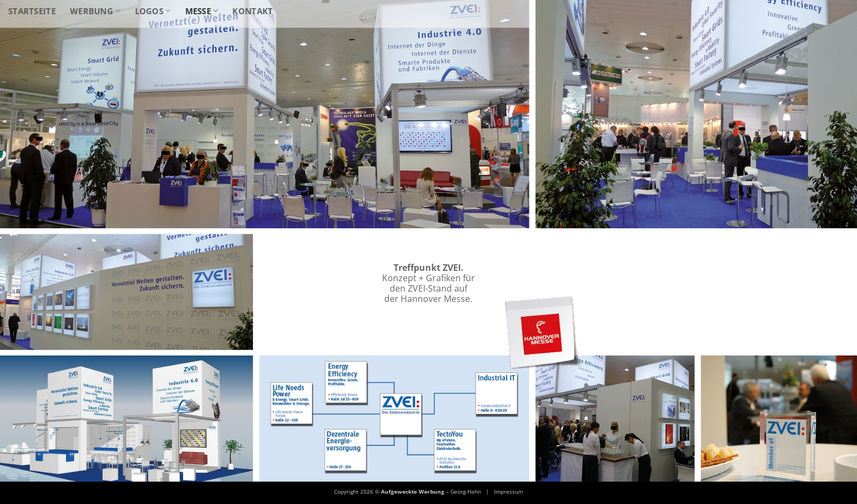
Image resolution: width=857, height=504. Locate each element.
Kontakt (253, 11)
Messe (202, 11)
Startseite (32, 11)
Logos (153, 11)
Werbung (95, 11)
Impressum (509, 491)
